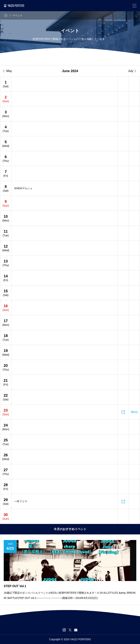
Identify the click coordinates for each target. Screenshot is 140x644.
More (134, 412)
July (133, 71)
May (7, 71)
